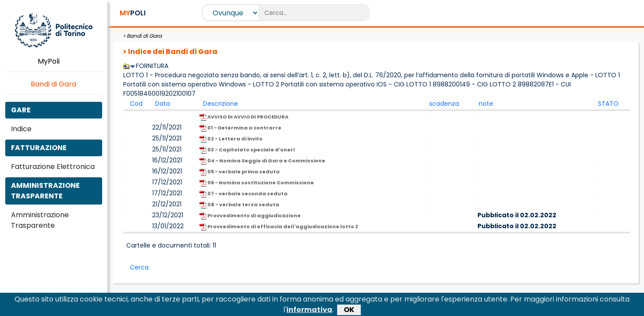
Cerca (139, 267)
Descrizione (221, 104)
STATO (608, 104)
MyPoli (53, 61)
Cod (136, 104)
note (486, 104)
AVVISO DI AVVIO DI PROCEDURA (244, 117)
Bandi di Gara (53, 84)
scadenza (444, 104)
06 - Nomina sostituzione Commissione (257, 183)
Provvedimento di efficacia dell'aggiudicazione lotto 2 (279, 227)
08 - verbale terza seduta (239, 205)
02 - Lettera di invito (231, 139)
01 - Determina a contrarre (240, 128)
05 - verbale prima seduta (240, 172)
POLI (133, 13)
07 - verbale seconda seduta (244, 194)
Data (163, 104)
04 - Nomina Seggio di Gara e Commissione (262, 161)
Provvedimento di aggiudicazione (250, 216)
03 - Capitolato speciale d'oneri (247, 150)
